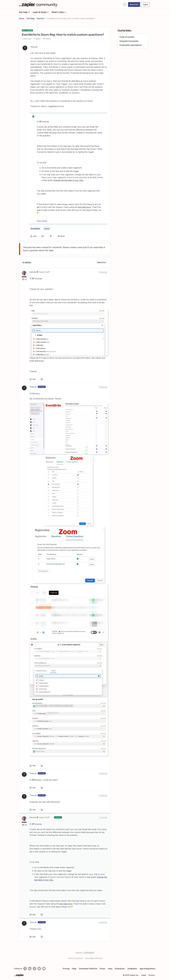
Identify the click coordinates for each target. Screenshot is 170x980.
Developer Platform (88, 969)
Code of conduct (127, 37)
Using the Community (129, 41)
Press (102, 969)
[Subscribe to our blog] (34, 969)
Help (74, 969)
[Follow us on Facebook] (25, 969)
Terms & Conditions (75, 958)
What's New (59, 12)
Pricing (66, 969)
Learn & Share (41, 12)
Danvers (33, 272)
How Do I (41, 18)
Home (22, 18)
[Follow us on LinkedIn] (30, 969)
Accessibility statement (94, 958)
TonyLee (34, 47)
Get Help (25, 12)
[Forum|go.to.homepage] (39, 4)
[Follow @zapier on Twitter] (39, 969)
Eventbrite (35, 229)
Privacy (152, 975)
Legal (144, 975)
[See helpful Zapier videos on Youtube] (44, 969)
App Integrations (147, 969)
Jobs (110, 969)
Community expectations (131, 45)
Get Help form (84, 207)
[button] (134, 4)
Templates (132, 969)
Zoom (47, 229)
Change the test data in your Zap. (69, 180)
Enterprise (120, 969)
